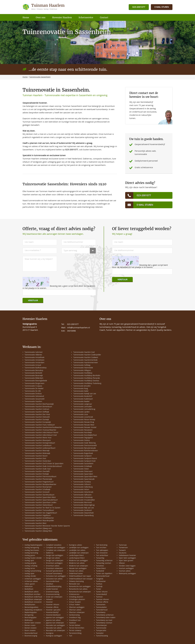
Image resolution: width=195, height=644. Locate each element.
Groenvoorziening (53, 595)
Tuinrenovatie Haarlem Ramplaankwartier (40, 485)
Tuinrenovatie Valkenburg (83, 487)
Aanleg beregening (32, 548)
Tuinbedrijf (100, 571)
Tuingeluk (100, 579)
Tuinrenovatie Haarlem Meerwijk (37, 451)
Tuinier (99, 589)
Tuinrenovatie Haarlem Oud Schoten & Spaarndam (44, 464)
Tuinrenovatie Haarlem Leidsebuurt (38, 446)
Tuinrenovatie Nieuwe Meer (84, 425)
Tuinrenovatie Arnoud (33, 365)
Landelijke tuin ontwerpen (79, 553)
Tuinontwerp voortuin (104, 623)
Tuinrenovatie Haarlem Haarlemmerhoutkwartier (43, 428)
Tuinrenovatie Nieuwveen (83, 430)
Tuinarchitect (101, 569)
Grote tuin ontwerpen (54, 597)
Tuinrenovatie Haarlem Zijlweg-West (38, 531)
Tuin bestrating (102, 545)
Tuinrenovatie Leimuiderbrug (84, 409)
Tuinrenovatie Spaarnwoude (84, 479)
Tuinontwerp (101, 613)
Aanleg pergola (30, 563)
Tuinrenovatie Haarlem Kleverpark (38, 441)
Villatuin (122, 563)
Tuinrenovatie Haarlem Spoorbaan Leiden (40, 503)
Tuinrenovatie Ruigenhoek (83, 454)
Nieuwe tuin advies (76, 571)
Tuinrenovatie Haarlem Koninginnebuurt (40, 443)
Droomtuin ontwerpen (54, 569)
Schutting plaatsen (76, 597)
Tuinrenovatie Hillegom (82, 371)
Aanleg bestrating (31, 553)
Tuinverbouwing (102, 636)
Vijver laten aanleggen (127, 558)
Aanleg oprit (29, 561)
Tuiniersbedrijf (101, 595)
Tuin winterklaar (102, 556)
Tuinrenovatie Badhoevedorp (36, 368)
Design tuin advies (53, 558)
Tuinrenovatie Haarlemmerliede (85, 360)
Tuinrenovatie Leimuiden (83, 407)
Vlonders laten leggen (127, 566)
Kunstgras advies (75, 545)
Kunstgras (50, 633)
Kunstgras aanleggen (54, 636)
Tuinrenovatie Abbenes (33, 355)
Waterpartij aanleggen (127, 574)
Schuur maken (74, 605)
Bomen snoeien (31, 628)
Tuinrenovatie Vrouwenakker (84, 500)
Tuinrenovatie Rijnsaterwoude (85, 448)
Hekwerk (49, 600)
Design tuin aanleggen (54, 556)
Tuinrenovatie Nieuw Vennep (84, 420)
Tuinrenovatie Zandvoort (83, 511)
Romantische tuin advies (78, 589)
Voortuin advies (125, 571)
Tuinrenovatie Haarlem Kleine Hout (38, 438)
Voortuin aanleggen (126, 569)
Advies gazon (30, 584)
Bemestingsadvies (31, 607)
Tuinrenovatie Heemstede (83, 368)
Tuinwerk (122, 550)
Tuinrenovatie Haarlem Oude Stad (38, 469)
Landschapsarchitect (77, 558)
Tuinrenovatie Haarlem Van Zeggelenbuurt (41, 513)
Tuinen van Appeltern (104, 574)
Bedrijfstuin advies (32, 592)
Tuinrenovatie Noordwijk (83, 433)
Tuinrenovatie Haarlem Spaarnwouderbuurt (41, 500)
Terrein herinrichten (77, 628)
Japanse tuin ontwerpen (55, 623)
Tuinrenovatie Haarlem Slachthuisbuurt (39, 495)
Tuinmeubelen (101, 607)
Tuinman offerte (102, 602)
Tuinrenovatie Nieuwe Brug (84, 422)
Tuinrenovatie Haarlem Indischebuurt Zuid (41, 435)
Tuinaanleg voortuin (104, 563)
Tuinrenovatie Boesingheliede (36, 381)
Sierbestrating (74, 615)
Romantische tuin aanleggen (80, 587)
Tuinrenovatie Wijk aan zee (84, 508)
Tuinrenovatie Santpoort (82, 456)
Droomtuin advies (53, 566)
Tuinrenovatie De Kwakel (34, 389)
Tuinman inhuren (102, 600)
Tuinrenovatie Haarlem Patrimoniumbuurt (40, 477)
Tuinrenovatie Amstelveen (34, 360)
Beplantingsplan (31, 613)
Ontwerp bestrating (76, 582)
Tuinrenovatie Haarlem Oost (35, 459)
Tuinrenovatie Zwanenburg (83, 516)
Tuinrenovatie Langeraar (83, 404)
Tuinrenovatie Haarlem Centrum (37, 409)
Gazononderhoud (52, 582)
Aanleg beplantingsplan (33, 545)
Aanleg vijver (30, 574)
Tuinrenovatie (101, 628)
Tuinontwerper (101, 626)
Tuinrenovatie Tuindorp (82, 482)
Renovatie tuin (74, 584)
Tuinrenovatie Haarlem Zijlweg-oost (38, 529)
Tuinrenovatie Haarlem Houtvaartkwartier (40, 430)
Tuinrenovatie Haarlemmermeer (86, 363)
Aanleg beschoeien (32, 550)
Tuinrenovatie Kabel (81, 391)
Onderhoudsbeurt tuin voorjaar (81, 579)
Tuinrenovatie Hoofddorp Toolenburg (87, 384)
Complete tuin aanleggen (56, 548)
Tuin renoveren (102, 553)
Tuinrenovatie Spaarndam (83, 474)
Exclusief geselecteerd (54, 571)
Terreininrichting (75, 633)
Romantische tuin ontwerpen (80, 592)
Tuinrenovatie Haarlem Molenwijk (37, 454)
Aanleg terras (30, 569)
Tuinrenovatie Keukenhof (83, 396)
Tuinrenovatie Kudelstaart (83, 399)
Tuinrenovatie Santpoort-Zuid (84, 461)
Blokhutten (29, 620)
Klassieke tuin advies (54, 628)
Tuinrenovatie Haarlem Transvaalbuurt (39, 511)
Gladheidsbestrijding (54, 587)
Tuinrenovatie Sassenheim (83, 464)
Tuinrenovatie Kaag (81, 389)
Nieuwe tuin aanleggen (78, 569)
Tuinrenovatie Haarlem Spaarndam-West (40, 498)
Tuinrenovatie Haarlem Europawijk (38, 422)
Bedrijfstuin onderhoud (33, 597)
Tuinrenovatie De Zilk (33, 391)
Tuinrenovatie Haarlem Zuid (84, 352)
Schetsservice (74, 595)
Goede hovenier (52, 589)
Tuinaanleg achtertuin (104, 561)
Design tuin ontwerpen (55, 561)
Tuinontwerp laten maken (106, 618)
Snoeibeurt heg (75, 618)
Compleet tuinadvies (54, 545)
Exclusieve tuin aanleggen (56, 576)
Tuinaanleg (100, 558)
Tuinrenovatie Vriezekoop (83, 498)
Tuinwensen (123, 548)
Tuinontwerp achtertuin (105, 615)
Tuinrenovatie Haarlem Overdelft (37, 472)
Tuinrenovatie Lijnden (81, 412)
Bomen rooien (30, 626)
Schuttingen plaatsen (77, 600)
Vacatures (123, 553)
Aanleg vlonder (30, 576)
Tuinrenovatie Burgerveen (34, 384)
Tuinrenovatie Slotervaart (83, 472)
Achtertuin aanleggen (33, 579)
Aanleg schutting (31, 566)
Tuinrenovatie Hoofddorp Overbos (86, 381)
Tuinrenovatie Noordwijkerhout (85, 435)
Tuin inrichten (101, 548)
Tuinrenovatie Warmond (82, 503)
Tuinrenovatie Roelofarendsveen (86, 451)
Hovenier (49, 602)
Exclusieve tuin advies (54, 579)
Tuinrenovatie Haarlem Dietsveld (37, 417)
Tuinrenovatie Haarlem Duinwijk (37, 420)
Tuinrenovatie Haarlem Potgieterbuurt (39, 482)
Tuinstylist (100, 633)
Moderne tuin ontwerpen (78, 566)
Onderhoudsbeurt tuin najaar (80, 576)
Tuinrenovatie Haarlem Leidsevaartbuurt (40, 448)
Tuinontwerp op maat (104, 620)
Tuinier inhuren (102, 592)
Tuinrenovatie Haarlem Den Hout (37, 415)
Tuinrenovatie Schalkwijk (83, 466)
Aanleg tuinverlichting (33, 571)
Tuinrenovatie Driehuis (33, 394)
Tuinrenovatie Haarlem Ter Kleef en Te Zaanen (42, 508)
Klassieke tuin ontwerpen (55, 631)
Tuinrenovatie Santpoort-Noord (85, 459)
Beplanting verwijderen (33, 610)
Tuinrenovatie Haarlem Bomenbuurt (38, 407)
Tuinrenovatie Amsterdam (34, 363)
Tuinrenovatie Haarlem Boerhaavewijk (39, 404)
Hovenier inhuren (53, 605)
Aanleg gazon (30, 556)
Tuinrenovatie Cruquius (33, 386)
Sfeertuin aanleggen (77, 607)
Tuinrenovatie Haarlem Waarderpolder (39, 521)
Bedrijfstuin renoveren (33, 602)
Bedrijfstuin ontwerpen (33, 600)
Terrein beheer (75, 626)
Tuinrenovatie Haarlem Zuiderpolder (87, 355)
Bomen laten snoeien (33, 623)
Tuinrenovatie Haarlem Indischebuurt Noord (41, 433)
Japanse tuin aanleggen (55, 618)
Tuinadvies (100, 566)
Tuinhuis (99, 584)
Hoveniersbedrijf (52, 613)
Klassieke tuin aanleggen (55, 626)
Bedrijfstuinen (30, 605)
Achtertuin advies (31, 582)
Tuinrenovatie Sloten (81, 469)
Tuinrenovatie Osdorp (81, 441)
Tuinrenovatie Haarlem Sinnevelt (37, 492)
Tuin (71, 636)
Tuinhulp (99, 587)
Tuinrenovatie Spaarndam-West (85, 477)
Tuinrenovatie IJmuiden (82, 386)
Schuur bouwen (75, 602)
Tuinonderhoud (102, 610)
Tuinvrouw (123, 545)
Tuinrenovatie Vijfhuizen (82, 495)
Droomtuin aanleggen (54, 563)
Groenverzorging (52, 592)
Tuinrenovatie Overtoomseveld (85, 446)
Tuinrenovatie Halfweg (82, 365)
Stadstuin (73, 623)
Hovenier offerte (52, 607)
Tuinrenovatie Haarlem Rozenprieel (38, 487)
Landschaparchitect (76, 556)
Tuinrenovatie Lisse (81, 415)
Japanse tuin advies (53, 620)
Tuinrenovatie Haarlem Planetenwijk (38, 479)
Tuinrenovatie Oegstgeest (83, 438)
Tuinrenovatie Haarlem (33, 402)
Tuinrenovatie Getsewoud (34, 396)
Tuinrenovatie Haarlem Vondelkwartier (39, 518)
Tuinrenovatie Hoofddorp (83, 373)
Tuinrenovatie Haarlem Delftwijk (37, 412)
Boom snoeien (30, 631)
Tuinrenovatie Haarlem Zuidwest (86, 358)
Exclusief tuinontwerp (54, 574)
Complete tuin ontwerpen (56, 550)
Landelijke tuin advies (77, 550)
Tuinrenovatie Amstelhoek (34, 358)
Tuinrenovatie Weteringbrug (84, 505)
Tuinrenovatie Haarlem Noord (36, 456)
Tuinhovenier (101, 582)
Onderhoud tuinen (76, 574)
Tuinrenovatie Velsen (81, 490)
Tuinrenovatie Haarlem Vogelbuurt (38, 516)
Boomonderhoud (31, 633)
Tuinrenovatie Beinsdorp (34, 371)
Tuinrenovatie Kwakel (81, 402)
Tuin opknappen (102, 550)
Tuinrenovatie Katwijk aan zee (85, 394)
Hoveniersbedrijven (53, 615)
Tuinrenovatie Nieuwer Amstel (85, 428)
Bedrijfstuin (29, 589)
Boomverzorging (31, 636)
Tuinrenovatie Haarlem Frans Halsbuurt (40, 425)
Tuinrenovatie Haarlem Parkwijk (37, 474)
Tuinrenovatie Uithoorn (82, 485)
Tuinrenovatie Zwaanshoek (83, 513)
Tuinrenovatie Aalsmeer (34, 352)
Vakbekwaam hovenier (127, 556)
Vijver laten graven (126, 561)
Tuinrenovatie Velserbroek (83, 492)
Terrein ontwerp (75, 631)
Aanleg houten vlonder (33, 558)
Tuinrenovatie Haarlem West (35, 523)
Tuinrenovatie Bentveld (33, 373)
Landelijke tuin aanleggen (79, 548)
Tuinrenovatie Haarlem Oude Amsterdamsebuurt (43, 466)
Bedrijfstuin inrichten (32, 595)
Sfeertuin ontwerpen (77, 613)
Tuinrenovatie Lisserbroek (83, 417)
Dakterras (50, 553)
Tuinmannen (101, 605)
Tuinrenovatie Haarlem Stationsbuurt (39, 505)
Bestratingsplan (31, 618)
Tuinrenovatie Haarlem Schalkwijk (37, 490)
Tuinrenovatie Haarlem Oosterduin (38, 461)
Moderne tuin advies (77, 563)
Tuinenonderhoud (103, 576)
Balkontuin (29, 587)
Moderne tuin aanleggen (78, 561)
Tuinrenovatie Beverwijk (34, 376)
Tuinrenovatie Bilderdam (34, 378)
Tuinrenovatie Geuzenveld (34, 399)
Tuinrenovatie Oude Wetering (84, 443)
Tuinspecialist (101, 631)
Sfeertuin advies (75, 610)
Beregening (29, 615)
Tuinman (99, 597)
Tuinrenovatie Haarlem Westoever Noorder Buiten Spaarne (47, 526)
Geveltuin (49, 584)
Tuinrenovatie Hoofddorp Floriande (87, 378)
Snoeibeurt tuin (75, 620)
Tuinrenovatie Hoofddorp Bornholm (87, 376)
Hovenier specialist (53, 610)
